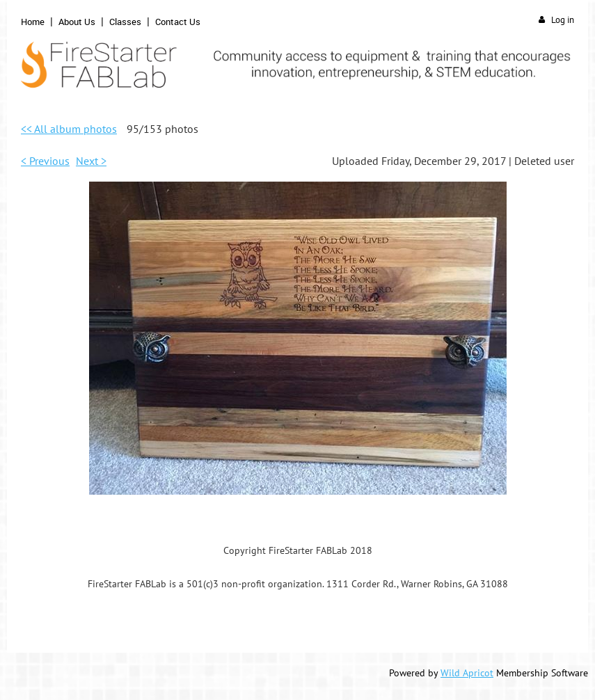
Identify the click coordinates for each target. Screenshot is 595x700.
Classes (125, 22)
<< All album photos (69, 129)
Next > (91, 161)
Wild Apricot (467, 673)
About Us (77, 22)
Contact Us (178, 22)
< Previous (45, 161)
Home (33, 22)
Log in (563, 20)
